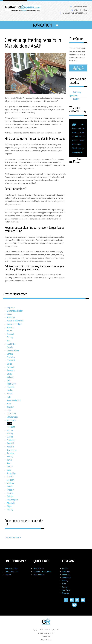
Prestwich (11, 443)
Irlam (9, 403)
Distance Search (11, 571)
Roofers (76, 99)
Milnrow (10, 430)
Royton (10, 460)
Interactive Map (11, 568)
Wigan (9, 506)
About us (66, 575)
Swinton (10, 486)
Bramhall (10, 334)
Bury (9, 340)
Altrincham (11, 317)
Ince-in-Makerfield (14, 400)
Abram (9, 314)
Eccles (9, 364)
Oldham (10, 437)
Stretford (10, 483)
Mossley (10, 433)
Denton (10, 354)
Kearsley (10, 407)
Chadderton (11, 344)
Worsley (10, 510)
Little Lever (11, 413)
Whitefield (11, 503)
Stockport (11, 480)
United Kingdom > (13, 538)
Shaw (9, 470)
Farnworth (11, 370)
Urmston (10, 493)
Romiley (10, 457)
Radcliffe (10, 447)
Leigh (9, 410)
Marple (9, 423)
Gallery (65, 581)
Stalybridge (11, 473)
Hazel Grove (11, 384)
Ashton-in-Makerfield (15, 321)
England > (11, 307)
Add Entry (66, 590)
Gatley (9, 374)
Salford (10, 466)
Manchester (11, 420)
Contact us (67, 578)
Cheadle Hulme (13, 350)
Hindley (10, 390)
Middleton (11, 427)
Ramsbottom (12, 450)
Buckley (10, 337)
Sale (8, 463)
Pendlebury (11, 440)
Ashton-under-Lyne (14, 324)
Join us (65, 587)
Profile (65, 568)
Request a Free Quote (78, 68)
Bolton (9, 331)
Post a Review (39, 575)
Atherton (10, 327)
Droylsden (11, 357)
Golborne (10, 377)
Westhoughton (13, 500)
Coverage (66, 571)
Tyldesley (10, 490)
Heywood (10, 387)
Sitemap (65, 593)
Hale (9, 380)
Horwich (10, 393)
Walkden (10, 496)
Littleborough (12, 417)
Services (8, 575)
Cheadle (10, 347)
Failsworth (11, 367)
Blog (64, 584)
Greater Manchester (15, 311)
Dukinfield (11, 360)
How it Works (39, 568)
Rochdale (10, 453)
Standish (10, 476)
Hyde (9, 397)
